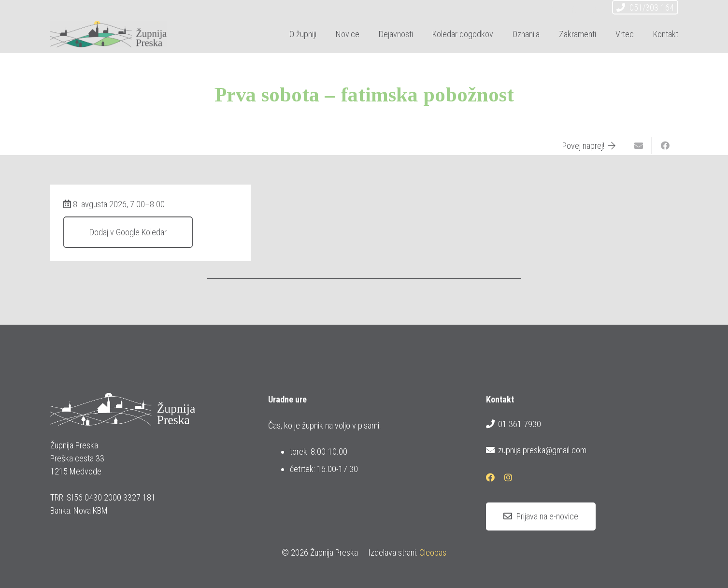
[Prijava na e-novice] (541, 516)
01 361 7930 (514, 424)
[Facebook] (573, 9)
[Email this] (639, 145)
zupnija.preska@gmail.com (536, 450)
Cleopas (433, 552)
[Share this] (665, 145)
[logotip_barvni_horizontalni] (109, 34)
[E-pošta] (556, 9)
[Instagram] (591, 9)
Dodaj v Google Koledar (128, 232)
